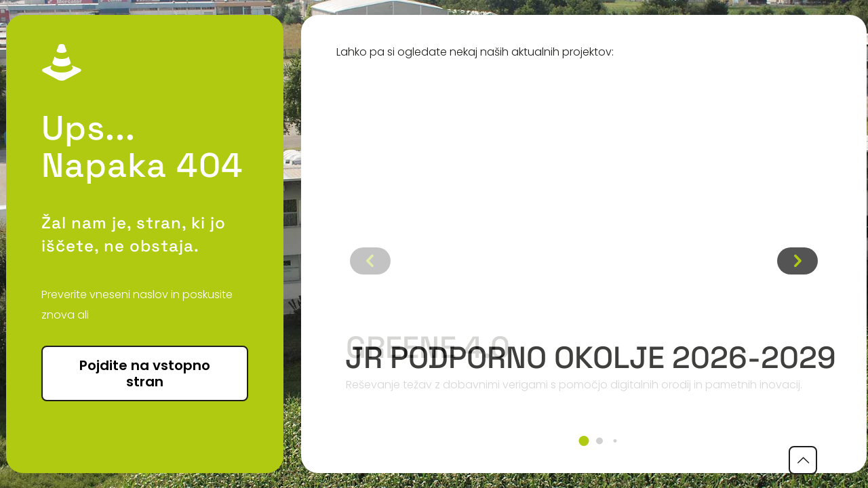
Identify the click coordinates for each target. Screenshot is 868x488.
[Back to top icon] (803, 460)
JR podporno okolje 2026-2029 (591, 358)
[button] (584, 441)
